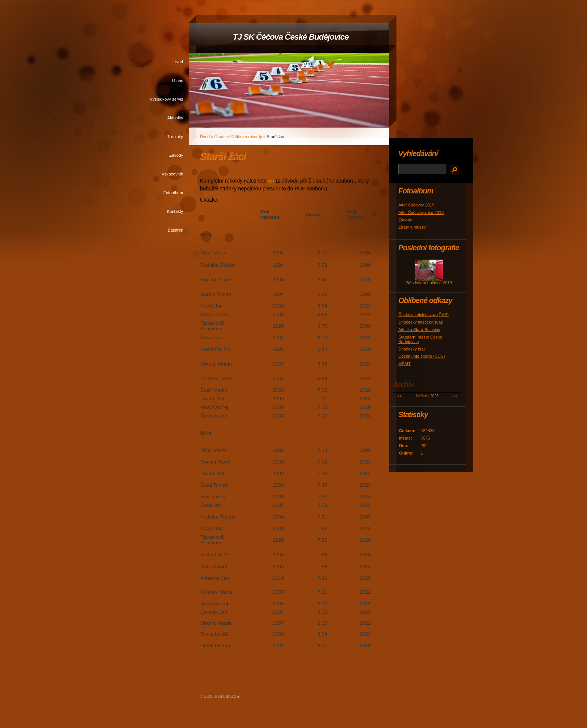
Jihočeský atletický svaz (421, 322)
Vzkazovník (172, 174)
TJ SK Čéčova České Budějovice (291, 37)
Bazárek (175, 230)
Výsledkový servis (166, 99)
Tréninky (175, 137)
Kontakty (175, 211)
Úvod (178, 62)
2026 (434, 396)
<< (400, 396)
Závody (176, 155)
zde (271, 181)
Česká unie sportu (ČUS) (422, 356)
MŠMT (404, 364)
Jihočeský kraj (411, 349)
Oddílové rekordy (246, 137)
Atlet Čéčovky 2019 (416, 205)
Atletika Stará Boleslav (419, 330)
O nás (177, 80)
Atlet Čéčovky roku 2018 (421, 212)
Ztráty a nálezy (412, 227)
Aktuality (175, 118)
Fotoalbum (173, 193)
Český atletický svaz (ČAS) (423, 315)
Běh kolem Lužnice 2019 (429, 283)
